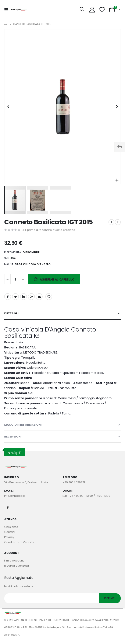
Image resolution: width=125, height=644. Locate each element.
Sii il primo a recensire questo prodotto (48, 230)
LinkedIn (24, 297)
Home (6, 24)
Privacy (9, 537)
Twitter (15, 297)
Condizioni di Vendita (19, 542)
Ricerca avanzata (17, 566)
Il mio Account (14, 561)
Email (39, 297)
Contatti (10, 532)
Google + (31, 297)
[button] (117, 180)
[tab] (62, 314)
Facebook (8, 297)
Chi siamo (11, 527)
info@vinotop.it (15, 496)
